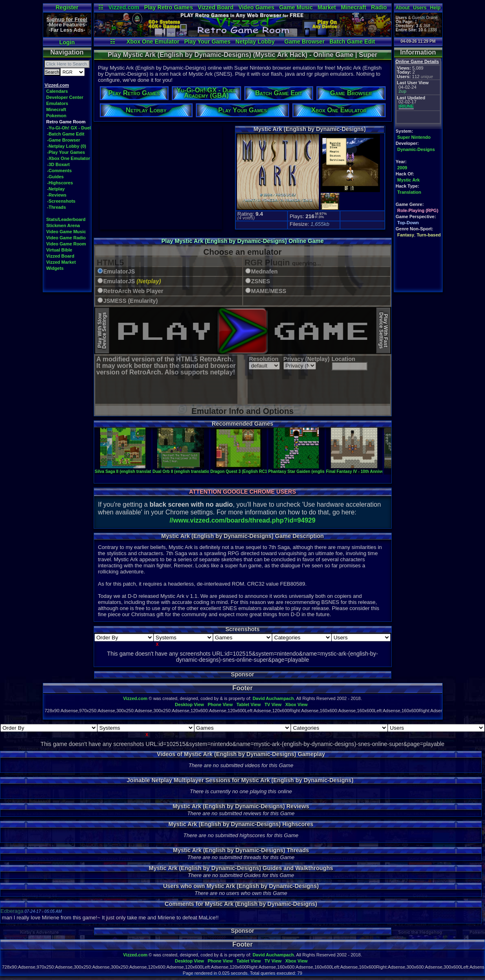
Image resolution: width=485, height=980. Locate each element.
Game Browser (304, 42)
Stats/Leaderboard (66, 219)
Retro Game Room (66, 122)
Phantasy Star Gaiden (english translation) (309, 469)
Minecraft (353, 7)
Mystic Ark (409, 180)
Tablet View (249, 704)
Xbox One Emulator (153, 42)
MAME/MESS (269, 291)
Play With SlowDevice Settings (102, 331)
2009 (402, 168)
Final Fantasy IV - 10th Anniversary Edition (367, 469)
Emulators (57, 103)
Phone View (220, 704)
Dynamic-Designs (416, 149)
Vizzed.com (124, 7)
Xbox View (297, 704)
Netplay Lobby (255, 42)
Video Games (256, 7)
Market (327, 7)
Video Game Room (66, 244)
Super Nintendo (414, 137)
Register (67, 7)
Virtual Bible (59, 250)
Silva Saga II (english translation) (127, 469)
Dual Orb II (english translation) (183, 469)
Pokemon (57, 116)
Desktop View (189, 704)
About (403, 8)
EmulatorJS (119, 272)
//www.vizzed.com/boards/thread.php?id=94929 (242, 520)
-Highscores (60, 183)
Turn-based (429, 235)
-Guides (56, 177)
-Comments (60, 171)
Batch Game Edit (352, 42)
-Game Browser (64, 140)
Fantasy (406, 235)
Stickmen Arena (63, 225)
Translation (409, 192)
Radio (379, 7)
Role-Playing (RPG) (418, 210)
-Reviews (57, 195)
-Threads (57, 207)
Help (435, 8)
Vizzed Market (61, 262)
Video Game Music (66, 232)
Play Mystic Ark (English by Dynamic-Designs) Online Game (242, 241)
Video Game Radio (66, 238)
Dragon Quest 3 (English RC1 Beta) (245, 469)
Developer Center (65, 97)
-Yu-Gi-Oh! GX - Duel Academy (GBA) (87, 128)
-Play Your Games (66, 152)
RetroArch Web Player (134, 291)
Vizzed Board (216, 7)
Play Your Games (207, 42)
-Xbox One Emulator (69, 158)
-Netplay (56, 189)
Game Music (296, 7)
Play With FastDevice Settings (383, 331)
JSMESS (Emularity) (131, 301)
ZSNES (261, 281)
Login (67, 42)
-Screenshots (61, 201)
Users (420, 8)
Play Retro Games (169, 7)
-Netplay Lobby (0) (67, 146)
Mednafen (264, 272)
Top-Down (408, 223)
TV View (273, 704)
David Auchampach (273, 698)
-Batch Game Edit (66, 134)
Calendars (57, 91)
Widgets (55, 268)
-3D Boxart (59, 164)
